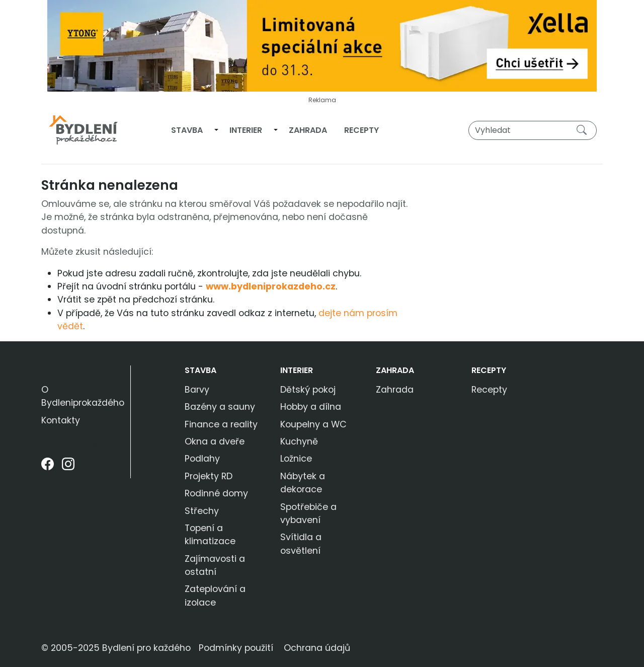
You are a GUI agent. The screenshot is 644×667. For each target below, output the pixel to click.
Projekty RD (209, 476)
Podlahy (202, 459)
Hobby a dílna (311, 407)
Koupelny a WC (313, 424)
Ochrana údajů (317, 648)
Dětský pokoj (308, 390)
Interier (246, 130)
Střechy (202, 511)
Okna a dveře (215, 441)
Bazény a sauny (220, 407)
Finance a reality (221, 424)
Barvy (197, 390)
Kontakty (61, 420)
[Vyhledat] (533, 130)
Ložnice (296, 459)
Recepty (361, 130)
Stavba (187, 130)
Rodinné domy (216, 493)
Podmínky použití (236, 648)
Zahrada (308, 130)
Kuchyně (299, 441)
